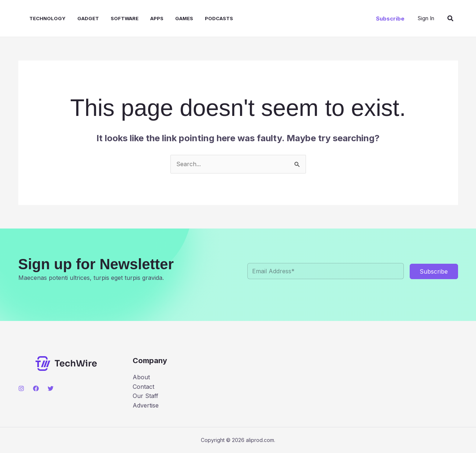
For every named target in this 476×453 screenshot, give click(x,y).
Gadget (88, 18)
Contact (143, 387)
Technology (47, 18)
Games (184, 18)
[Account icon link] (426, 18)
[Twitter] (51, 388)
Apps (157, 18)
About (141, 377)
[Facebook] (36, 388)
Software (125, 18)
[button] (390, 19)
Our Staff (145, 396)
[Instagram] (21, 388)
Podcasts (219, 18)
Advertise (146, 405)
